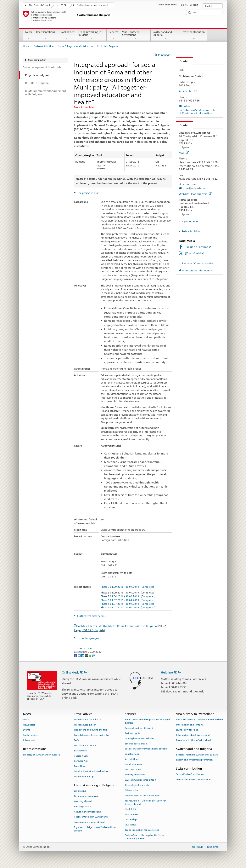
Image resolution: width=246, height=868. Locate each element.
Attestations (132, 759)
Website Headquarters (195, 194)
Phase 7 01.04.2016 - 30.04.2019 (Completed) (128, 596)
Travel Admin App (84, 777)
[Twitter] (79, 655)
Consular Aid (81, 761)
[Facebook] (76, 655)
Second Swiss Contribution (190, 774)
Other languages (88, 638)
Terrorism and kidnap (86, 745)
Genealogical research (137, 785)
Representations (45, 35)
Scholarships (131, 790)
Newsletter (29, 725)
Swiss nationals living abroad (89, 822)
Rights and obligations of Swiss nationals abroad (96, 829)
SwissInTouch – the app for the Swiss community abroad (144, 837)
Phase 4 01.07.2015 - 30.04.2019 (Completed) (128, 608)
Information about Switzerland (193, 735)
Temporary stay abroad (87, 796)
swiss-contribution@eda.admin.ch (197, 108)
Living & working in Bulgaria (92, 35)
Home (26, 46)
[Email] (94, 655)
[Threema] (87, 655)
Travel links (80, 766)
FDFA (64, 5)
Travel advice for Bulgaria (88, 720)
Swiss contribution (194, 35)
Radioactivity (81, 756)
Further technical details (91, 616)
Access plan (188, 91)
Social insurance (133, 764)
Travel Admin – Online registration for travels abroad (145, 802)
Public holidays (191, 231)
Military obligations (135, 775)
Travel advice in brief (85, 725)
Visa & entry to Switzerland (135, 35)
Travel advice (67, 35)
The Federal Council (39, 5)
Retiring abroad (82, 807)
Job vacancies (30, 740)
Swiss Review (132, 814)
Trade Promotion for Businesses (142, 830)
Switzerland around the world (93, 5)
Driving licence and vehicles (139, 738)
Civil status (131, 825)
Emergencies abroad (136, 744)
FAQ (76, 740)
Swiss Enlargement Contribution (75, 46)
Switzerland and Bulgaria (166, 35)
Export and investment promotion (194, 760)
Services (113, 35)
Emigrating (80, 791)
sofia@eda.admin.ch (196, 188)
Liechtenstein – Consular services (142, 796)
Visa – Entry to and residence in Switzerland (199, 720)
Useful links (131, 809)
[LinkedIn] (83, 655)
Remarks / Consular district (197, 263)
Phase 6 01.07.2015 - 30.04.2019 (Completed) (128, 600)
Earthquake (80, 751)
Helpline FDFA (171, 672)
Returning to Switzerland (87, 812)
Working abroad (83, 801)
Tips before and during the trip (90, 730)
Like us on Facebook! (198, 247)
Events (27, 730)
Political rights (132, 733)
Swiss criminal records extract (141, 780)
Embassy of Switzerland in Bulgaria (42, 755)
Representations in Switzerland (91, 817)
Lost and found (133, 769)
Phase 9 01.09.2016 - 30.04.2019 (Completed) (128, 587)
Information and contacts (190, 725)
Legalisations (132, 754)
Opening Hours (191, 221)
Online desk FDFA (75, 672)
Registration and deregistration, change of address (148, 721)
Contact (183, 61)
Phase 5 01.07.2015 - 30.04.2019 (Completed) (128, 604)
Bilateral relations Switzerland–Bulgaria (197, 755)
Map (184, 153)
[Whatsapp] (90, 655)
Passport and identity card (139, 728)
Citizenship (131, 819)
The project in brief (88, 193)
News (29, 35)
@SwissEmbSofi (194, 253)
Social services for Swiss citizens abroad (146, 749)
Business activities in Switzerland (193, 740)
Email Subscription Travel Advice (91, 771)
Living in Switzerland (187, 730)
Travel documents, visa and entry (92, 735)
